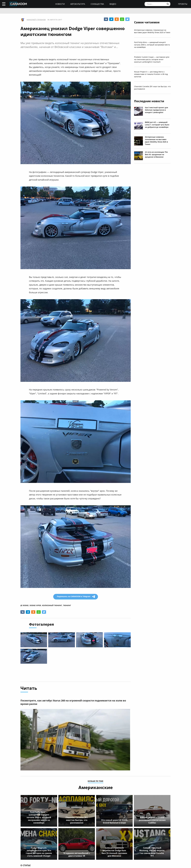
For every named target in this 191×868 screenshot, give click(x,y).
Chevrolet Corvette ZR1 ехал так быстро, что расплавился (152, 88)
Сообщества (97, 4)
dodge (26, 605)
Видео (113, 4)
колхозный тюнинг (52, 605)
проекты (183, 4)
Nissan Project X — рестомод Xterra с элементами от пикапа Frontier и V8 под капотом (151, 74)
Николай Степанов (36, 20)
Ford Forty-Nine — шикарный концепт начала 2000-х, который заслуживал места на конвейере (152, 45)
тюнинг (67, 605)
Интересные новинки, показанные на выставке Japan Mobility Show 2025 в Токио (152, 31)
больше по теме (95, 781)
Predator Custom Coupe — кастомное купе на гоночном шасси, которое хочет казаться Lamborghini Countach (152, 59)
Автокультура (78, 4)
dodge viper (35, 605)
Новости (60, 4)
